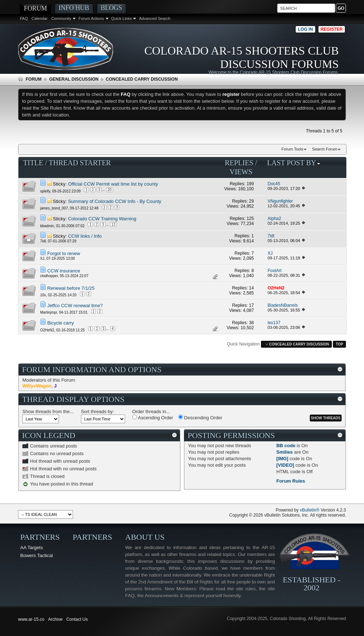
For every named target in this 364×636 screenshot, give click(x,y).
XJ (42, 258)
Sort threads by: (98, 412)
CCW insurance (64, 271)
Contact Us (77, 619)
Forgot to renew (64, 253)
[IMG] (282, 459)
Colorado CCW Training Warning (102, 219)
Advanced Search (155, 18)
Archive (55, 619)
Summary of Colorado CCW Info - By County (115, 201)
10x (43, 295)
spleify (45, 191)
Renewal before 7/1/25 (71, 288)
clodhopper (49, 276)
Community (61, 18)
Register (332, 29)
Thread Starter (80, 163)
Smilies (284, 452)
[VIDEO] (285, 465)
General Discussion (74, 79)
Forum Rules (290, 481)
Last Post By (294, 163)
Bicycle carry (61, 323)
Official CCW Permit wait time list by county (113, 184)
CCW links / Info (85, 236)
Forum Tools (292, 149)
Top (339, 344)
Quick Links (122, 18)
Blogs (112, 8)
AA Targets (32, 548)
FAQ (24, 18)
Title (33, 163)
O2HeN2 (47, 330)
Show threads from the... (48, 412)
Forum (35, 8)
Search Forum (325, 149)
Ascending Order (153, 417)
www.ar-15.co (31, 619)
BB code (286, 446)
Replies (239, 163)
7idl (43, 241)
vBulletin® (309, 510)
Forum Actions (91, 18)
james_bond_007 (54, 208)
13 (113, 224)
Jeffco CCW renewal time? (75, 306)
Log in (305, 29)
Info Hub (74, 8)
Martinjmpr (49, 312)
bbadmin (47, 226)
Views (241, 172)
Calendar (40, 18)
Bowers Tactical (37, 556)
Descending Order (200, 417)
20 (110, 190)
